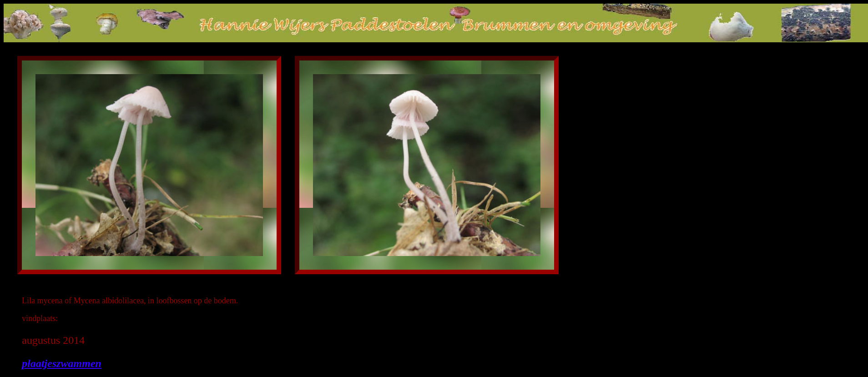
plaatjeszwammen (62, 363)
